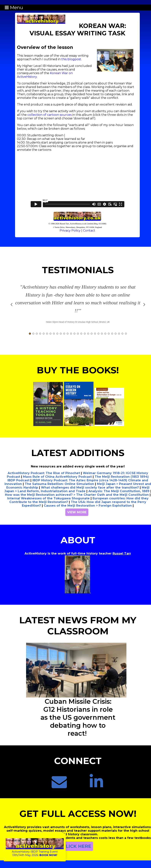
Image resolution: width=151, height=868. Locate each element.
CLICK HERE (77, 846)
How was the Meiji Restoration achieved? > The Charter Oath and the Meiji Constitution (77, 495)
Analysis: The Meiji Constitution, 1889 (119, 491)
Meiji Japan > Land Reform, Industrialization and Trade (77, 489)
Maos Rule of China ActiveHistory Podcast (57, 477)
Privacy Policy (70, 230)
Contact (89, 230)
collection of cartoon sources (50, 115)
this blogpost (71, 59)
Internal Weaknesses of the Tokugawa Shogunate (48, 498)
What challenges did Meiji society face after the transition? (90, 488)
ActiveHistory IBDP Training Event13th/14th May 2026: (35, 852)
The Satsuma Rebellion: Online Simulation (59, 484)
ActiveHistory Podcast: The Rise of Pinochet (44, 473)
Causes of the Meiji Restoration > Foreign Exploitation (88, 506)
